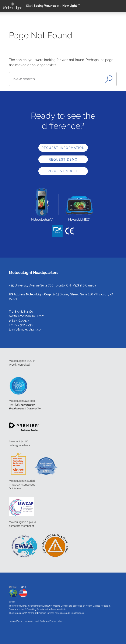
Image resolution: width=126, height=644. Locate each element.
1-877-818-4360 (23, 312)
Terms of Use (31, 621)
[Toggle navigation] (119, 6)
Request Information (63, 148)
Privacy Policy (15, 621)
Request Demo (63, 160)
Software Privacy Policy (51, 621)
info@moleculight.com (28, 329)
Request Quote (63, 171)
